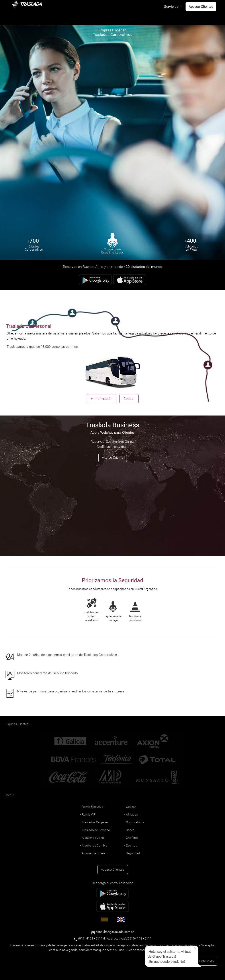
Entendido (206, 961)
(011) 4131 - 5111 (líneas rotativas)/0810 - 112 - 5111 (113, 938)
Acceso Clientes (201, 7)
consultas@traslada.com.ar (114, 932)
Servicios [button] (172, 7)
